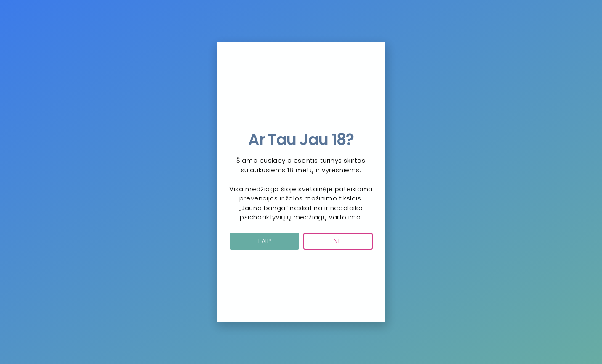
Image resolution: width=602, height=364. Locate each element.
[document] (301, 182)
